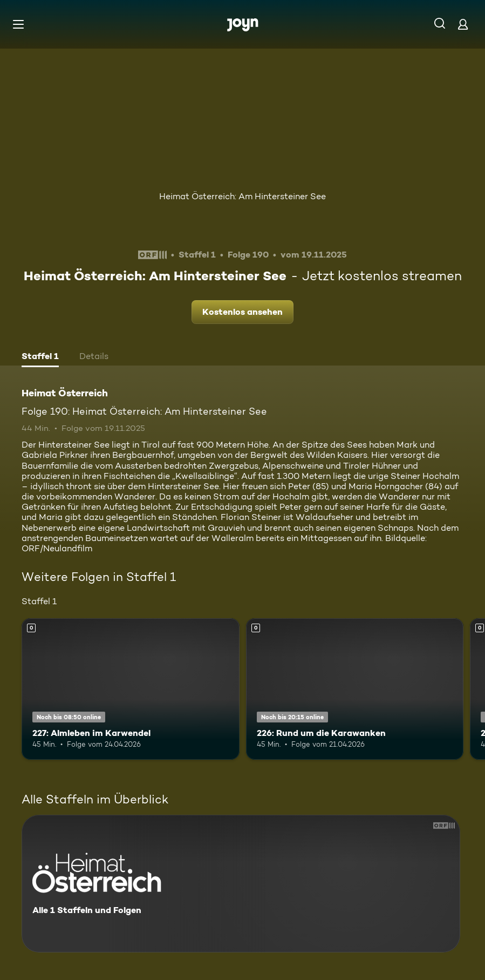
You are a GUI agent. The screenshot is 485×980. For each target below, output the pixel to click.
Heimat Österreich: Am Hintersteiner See (242, 196)
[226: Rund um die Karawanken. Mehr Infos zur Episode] (355, 689)
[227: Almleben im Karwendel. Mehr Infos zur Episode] (131, 689)
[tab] (40, 357)
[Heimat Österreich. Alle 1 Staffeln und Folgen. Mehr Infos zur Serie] (241, 884)
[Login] (463, 24)
